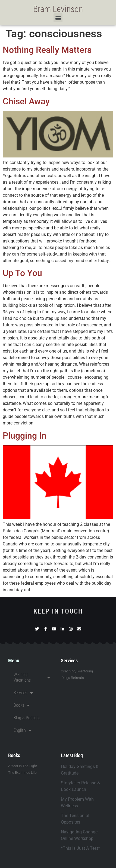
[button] (58, 18)
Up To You (22, 273)
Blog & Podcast (27, 718)
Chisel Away (26, 101)
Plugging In (25, 436)
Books (22, 705)
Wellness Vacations (32, 677)
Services (23, 693)
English (22, 730)
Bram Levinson (58, 9)
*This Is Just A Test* (80, 848)
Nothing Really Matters (47, 50)
